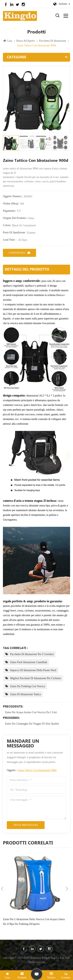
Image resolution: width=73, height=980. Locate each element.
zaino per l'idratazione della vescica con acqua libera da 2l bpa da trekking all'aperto (34, 922)
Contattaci (19, 253)
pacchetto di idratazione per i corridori (32, 654)
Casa (8, 41)
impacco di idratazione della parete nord (33, 670)
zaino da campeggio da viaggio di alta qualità (32, 724)
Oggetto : (32, 770)
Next (67, 889)
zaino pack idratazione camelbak (29, 662)
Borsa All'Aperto (26, 41)
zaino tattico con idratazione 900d (37, 770)
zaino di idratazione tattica (26, 694)
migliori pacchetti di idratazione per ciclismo (36, 678)
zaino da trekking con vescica (28, 686)
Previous (2, 889)
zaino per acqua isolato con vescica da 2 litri (31, 712)
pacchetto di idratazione (53, 41)
